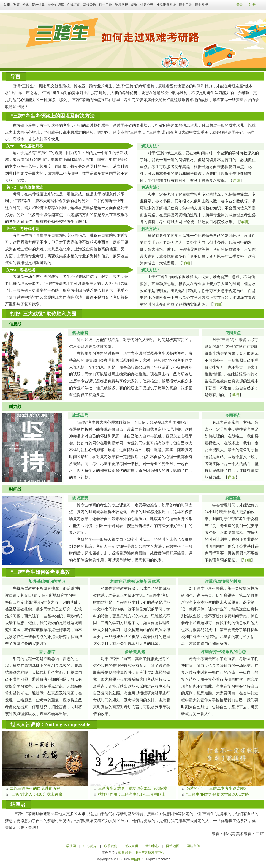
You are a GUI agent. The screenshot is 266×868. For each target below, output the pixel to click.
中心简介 (90, 846)
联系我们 (111, 846)
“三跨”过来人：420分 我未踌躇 (36, 794)
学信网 (71, 846)
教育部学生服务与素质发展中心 (141, 853)
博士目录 (185, 5)
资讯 (26, 5)
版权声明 (131, 846)
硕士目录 (105, 5)
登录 (240, 5)
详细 (236, 181)
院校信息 (38, 5)
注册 (252, 5)
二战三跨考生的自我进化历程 (35, 789)
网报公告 (89, 5)
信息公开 (147, 5)
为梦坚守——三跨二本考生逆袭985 (216, 789)
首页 (7, 5)
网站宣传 (193, 846)
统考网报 (121, 5)
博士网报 (201, 5)
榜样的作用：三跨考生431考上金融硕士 (132, 794)
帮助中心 (152, 846)
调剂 (134, 5)
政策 (16, 5)
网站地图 (173, 846)
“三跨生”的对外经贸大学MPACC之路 (218, 794)
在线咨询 (74, 5)
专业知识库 (56, 5)
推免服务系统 (166, 5)
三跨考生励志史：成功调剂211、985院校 (133, 789)
